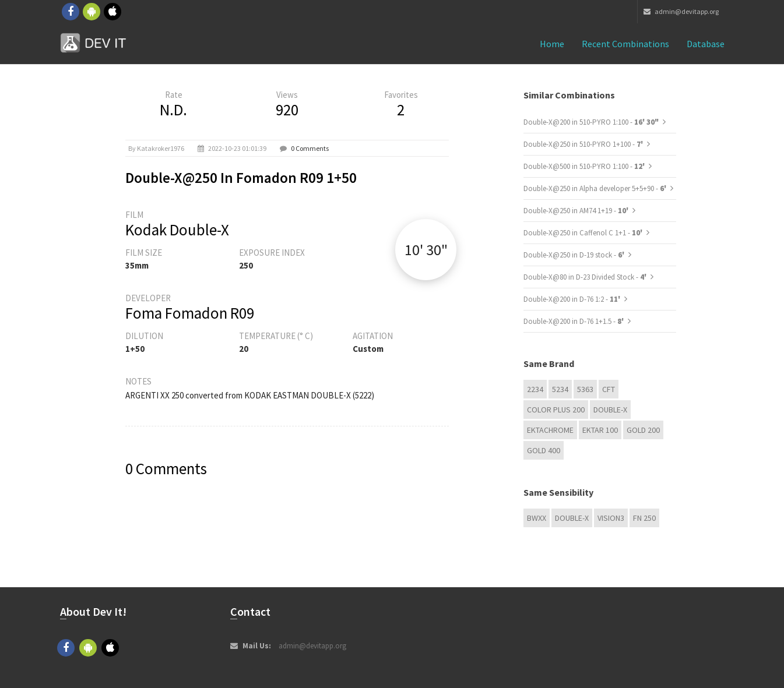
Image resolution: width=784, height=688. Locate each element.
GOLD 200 (643, 430)
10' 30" (426, 250)
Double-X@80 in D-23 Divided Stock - (586, 277)
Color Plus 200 (556, 410)
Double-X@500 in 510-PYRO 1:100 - (585, 166)
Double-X (610, 410)
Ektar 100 (600, 430)
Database (706, 44)
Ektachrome (550, 430)
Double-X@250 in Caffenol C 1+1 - (584, 233)
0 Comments (310, 148)
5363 (585, 389)
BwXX (537, 518)
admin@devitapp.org (681, 11)
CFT (609, 389)
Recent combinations (625, 44)
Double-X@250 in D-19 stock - (575, 255)
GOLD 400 (544, 450)
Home (552, 44)
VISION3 (611, 518)
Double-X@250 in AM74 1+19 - (577, 211)
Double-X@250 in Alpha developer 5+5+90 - (596, 188)
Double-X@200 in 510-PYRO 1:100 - (591, 122)
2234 (535, 389)
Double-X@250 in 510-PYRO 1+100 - (584, 144)
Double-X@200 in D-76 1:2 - (573, 299)
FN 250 (644, 518)
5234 (560, 389)
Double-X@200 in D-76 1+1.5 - (574, 321)
